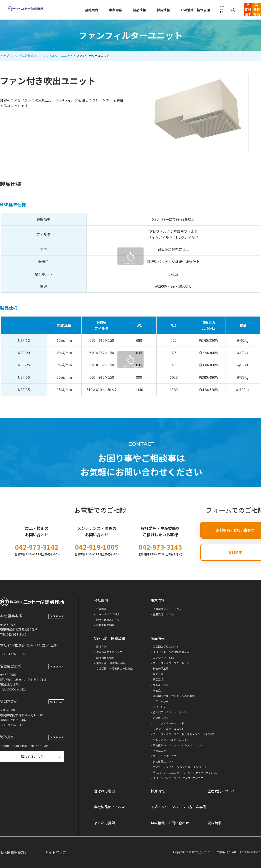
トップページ (9, 56)
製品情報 (120, 10)
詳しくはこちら (32, 768)
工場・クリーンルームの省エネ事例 (178, 807)
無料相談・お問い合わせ (170, 823)
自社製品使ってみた (110, 807)
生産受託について (221, 791)
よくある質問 (104, 823)
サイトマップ (56, 852)
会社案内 (75, 10)
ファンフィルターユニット (55, 56)
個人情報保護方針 (14, 852)
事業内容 (98, 10)
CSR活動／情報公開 (173, 10)
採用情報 (143, 10)
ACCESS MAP (56, 627)
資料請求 (214, 823)
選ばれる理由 (104, 791)
